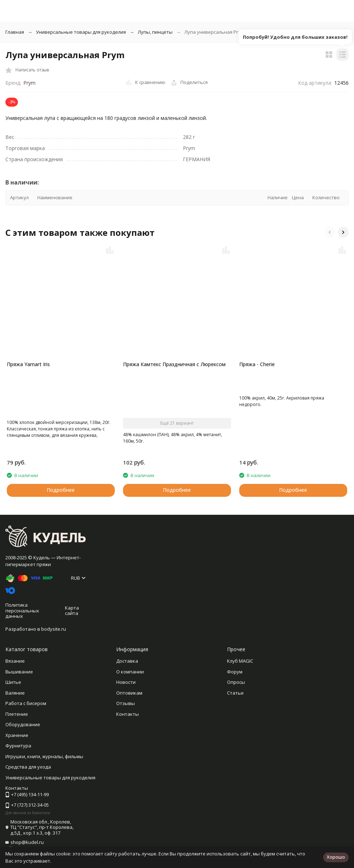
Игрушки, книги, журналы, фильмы (44, 756)
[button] (330, 232)
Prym (29, 83)
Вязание (15, 661)
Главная (15, 32)
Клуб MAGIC (240, 661)
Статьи (235, 693)
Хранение (17, 735)
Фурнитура (18, 746)
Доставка (127, 661)
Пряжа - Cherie (257, 364)
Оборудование (23, 724)
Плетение (17, 714)
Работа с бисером (26, 703)
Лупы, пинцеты (155, 32)
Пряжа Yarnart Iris (28, 364)
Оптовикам (129, 693)
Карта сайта (72, 611)
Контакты (128, 714)
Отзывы (126, 703)
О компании (130, 672)
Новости (126, 682)
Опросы (236, 682)
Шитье (13, 682)
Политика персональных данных (22, 610)
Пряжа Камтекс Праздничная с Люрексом (174, 364)
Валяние (15, 693)
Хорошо (336, 857)
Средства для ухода (28, 767)
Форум (235, 672)
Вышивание (19, 672)
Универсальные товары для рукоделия (81, 32)
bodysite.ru (54, 629)
